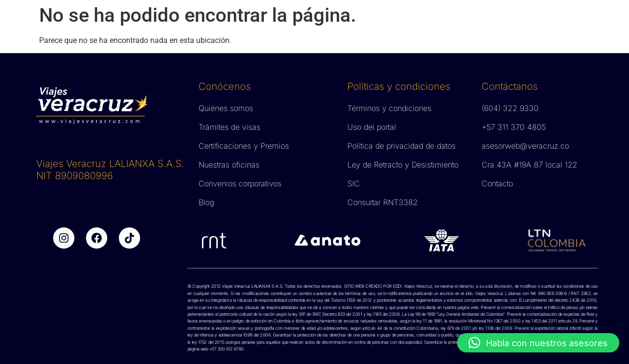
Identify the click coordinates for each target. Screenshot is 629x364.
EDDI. (397, 286)
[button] (538, 343)
